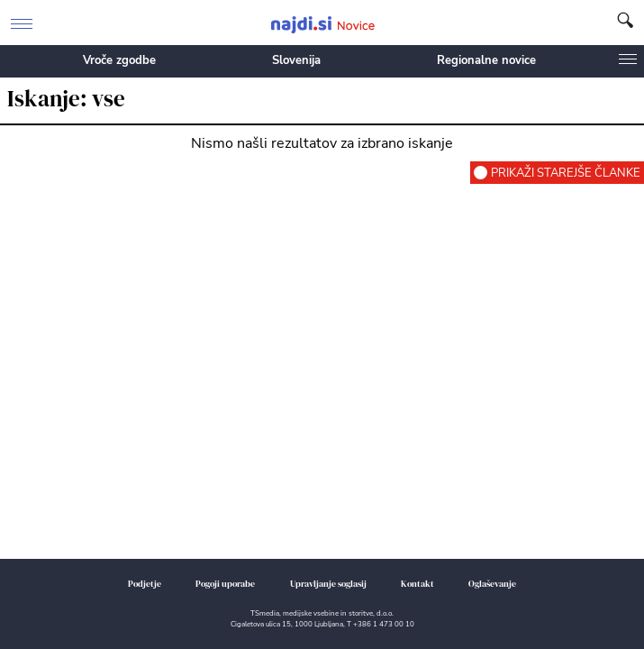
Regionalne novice (486, 60)
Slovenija (296, 60)
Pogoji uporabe (225, 584)
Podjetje (145, 584)
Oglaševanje (492, 584)
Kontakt (417, 584)
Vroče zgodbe (119, 60)
